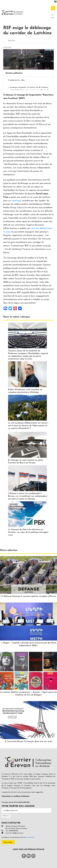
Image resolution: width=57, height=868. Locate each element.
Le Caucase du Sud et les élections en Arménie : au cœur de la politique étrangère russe (28, 532)
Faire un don (8, 842)
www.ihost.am (30, 837)
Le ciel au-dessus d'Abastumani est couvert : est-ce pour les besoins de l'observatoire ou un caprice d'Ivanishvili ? (28, 426)
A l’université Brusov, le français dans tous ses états (28, 742)
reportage (16, 201)
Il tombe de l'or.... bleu (16, 80)
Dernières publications (14, 73)
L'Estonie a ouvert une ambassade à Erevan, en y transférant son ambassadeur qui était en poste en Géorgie (28, 496)
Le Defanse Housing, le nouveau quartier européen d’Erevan (28, 596)
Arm (53, 18)
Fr (52, 15)
